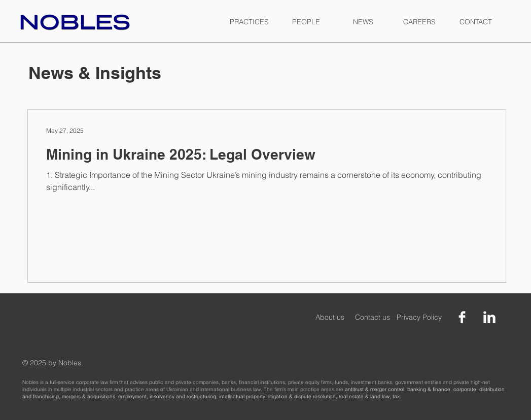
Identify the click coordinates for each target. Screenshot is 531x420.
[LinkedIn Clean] (489, 317)
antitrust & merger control (375, 389)
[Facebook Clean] (462, 317)
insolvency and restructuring (183, 396)
